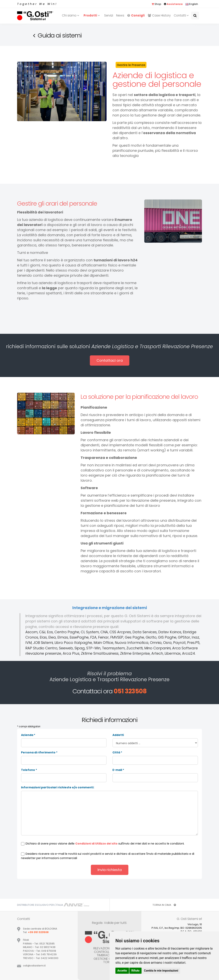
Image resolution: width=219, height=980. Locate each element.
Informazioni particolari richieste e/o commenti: (58, 787)
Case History (159, 15)
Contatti (182, 15)
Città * (117, 752)
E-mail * (118, 770)
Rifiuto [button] (135, 971)
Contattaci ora (110, 360)
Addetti (118, 735)
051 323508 (130, 691)
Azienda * (28, 735)
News (120, 15)
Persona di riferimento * (39, 752)
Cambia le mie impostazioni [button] (161, 971)
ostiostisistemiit (34, 966)
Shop (156, 4)
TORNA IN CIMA (164, 905)
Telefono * (29, 770)
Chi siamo (71, 15)
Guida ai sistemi (60, 35)
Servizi (109, 15)
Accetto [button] (122, 971)
